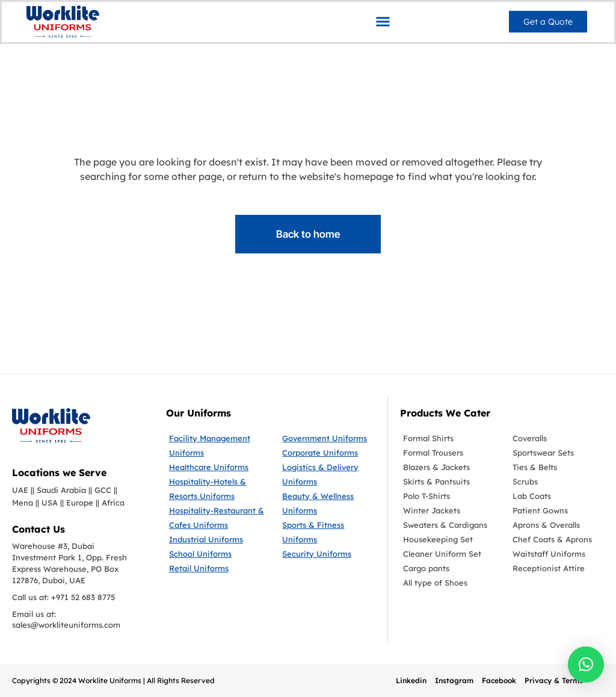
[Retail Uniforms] (217, 568)
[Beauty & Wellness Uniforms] (328, 503)
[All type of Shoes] (449, 583)
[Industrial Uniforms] (217, 539)
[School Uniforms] (217, 554)
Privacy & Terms (554, 680)
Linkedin (411, 680)
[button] (383, 21)
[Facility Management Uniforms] (217, 445)
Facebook (499, 680)
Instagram (454, 680)
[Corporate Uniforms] (328, 453)
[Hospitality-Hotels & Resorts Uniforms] (217, 489)
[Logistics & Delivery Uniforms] (328, 474)
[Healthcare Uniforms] (217, 467)
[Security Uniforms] (328, 554)
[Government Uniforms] (328, 438)
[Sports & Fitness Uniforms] (328, 532)
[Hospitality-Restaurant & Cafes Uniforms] (217, 518)
